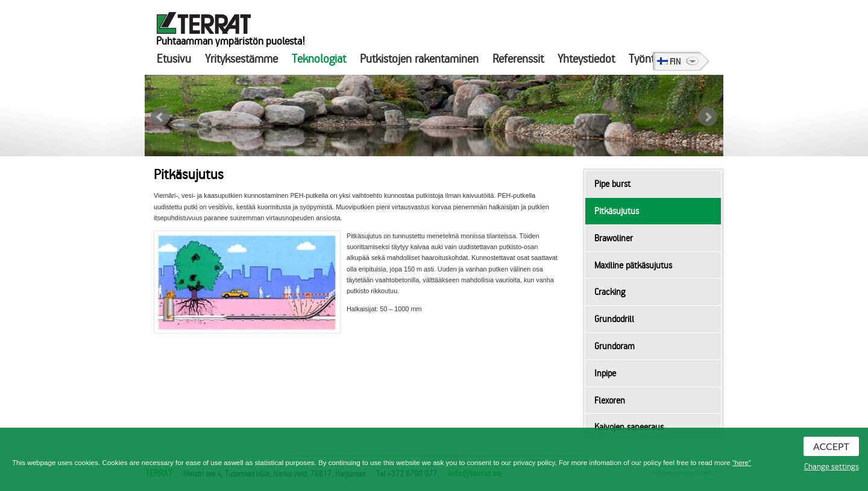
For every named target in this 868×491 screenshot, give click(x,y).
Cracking (610, 292)
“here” (742, 462)
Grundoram (615, 346)
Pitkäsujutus (617, 211)
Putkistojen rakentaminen (419, 59)
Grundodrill (614, 319)
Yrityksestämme (241, 59)
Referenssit (518, 59)
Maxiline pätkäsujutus (633, 265)
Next (708, 117)
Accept (831, 446)
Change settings (832, 467)
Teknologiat (319, 59)
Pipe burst (612, 184)
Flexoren (610, 401)
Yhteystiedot (586, 59)
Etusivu (174, 59)
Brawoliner (614, 238)
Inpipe (605, 373)
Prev (160, 117)
